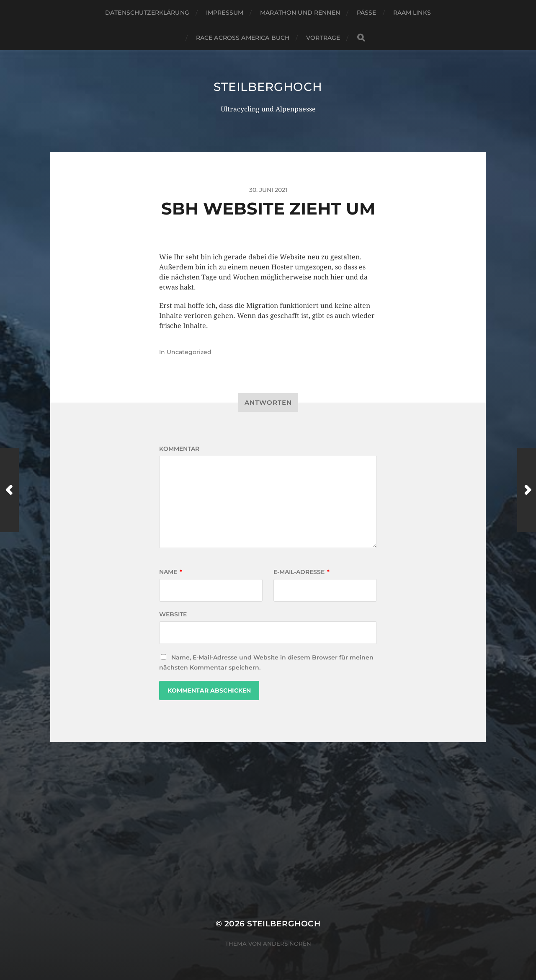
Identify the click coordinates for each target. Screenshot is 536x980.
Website (173, 614)
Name (171, 572)
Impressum (225, 13)
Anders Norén (287, 944)
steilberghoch (268, 87)
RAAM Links (412, 13)
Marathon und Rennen (300, 13)
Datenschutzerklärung (147, 13)
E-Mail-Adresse (301, 572)
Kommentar (179, 449)
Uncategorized (189, 352)
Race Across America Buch (243, 38)
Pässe (367, 13)
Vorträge (323, 38)
